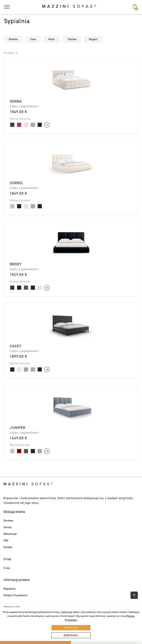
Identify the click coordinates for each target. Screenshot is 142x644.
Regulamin (10, 589)
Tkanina (72, 39)
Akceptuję (71, 628)
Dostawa (8, 521)
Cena (33, 39)
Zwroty (8, 527)
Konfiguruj (71, 635)
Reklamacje (10, 534)
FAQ (6, 541)
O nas (7, 568)
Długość (93, 39)
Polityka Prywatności (15, 595)
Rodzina (13, 39)
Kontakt (8, 547)
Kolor (52, 39)
